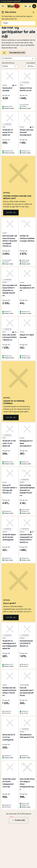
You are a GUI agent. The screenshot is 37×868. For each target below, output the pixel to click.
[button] (18, 58)
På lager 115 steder (9, 358)
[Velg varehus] (26, 6)
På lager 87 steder (9, 464)
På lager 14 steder (26, 108)
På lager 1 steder (26, 264)
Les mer (11, 212)
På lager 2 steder (9, 513)
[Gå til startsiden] (14, 6)
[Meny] (3, 6)
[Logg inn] (30, 6)
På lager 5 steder (9, 313)
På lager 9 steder (9, 264)
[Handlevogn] (34, 6)
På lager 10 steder (26, 464)
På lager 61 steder (9, 666)
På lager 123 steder (9, 153)
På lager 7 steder (26, 358)
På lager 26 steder (9, 108)
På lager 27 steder (26, 313)
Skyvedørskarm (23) (17, 53)
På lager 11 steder (26, 153)
